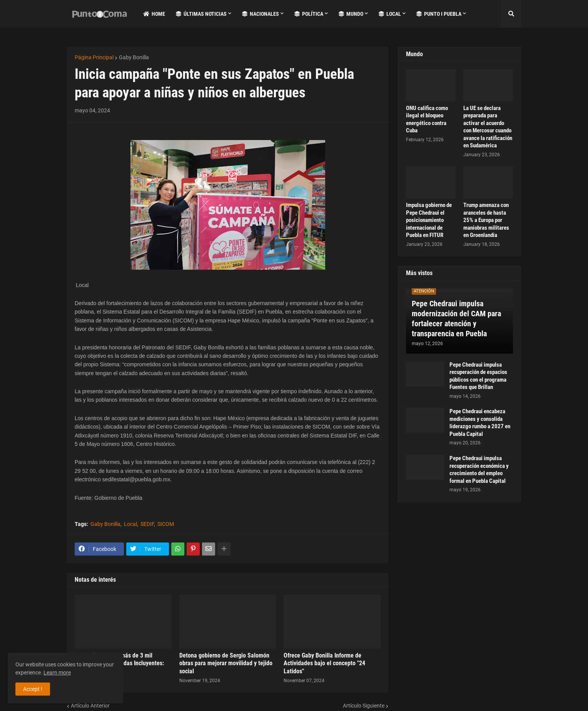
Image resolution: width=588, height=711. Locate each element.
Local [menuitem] (390, 14)
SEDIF (147, 524)
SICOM (166, 524)
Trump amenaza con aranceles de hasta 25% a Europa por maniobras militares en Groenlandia (486, 220)
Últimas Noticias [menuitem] (201, 14)
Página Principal (94, 57)
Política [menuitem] (309, 14)
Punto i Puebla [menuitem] (439, 14)
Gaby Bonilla (134, 57)
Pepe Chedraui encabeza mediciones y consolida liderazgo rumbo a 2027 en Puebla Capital (480, 423)
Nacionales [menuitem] (261, 14)
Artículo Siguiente (364, 706)
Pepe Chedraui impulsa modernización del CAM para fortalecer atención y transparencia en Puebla (456, 319)
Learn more (57, 673)
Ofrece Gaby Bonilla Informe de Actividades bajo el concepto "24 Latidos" (324, 663)
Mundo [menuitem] (351, 14)
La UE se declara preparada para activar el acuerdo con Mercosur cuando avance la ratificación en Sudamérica (488, 127)
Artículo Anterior (90, 706)
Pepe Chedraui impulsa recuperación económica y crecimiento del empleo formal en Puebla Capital (479, 470)
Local (130, 524)
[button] (511, 14)
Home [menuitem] (154, 14)
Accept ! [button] (33, 689)
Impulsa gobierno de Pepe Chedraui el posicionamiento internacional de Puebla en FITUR (429, 220)
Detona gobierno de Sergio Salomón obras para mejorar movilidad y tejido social (226, 663)
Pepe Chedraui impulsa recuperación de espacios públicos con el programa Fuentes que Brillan (478, 376)
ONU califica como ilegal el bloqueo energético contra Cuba (427, 119)
